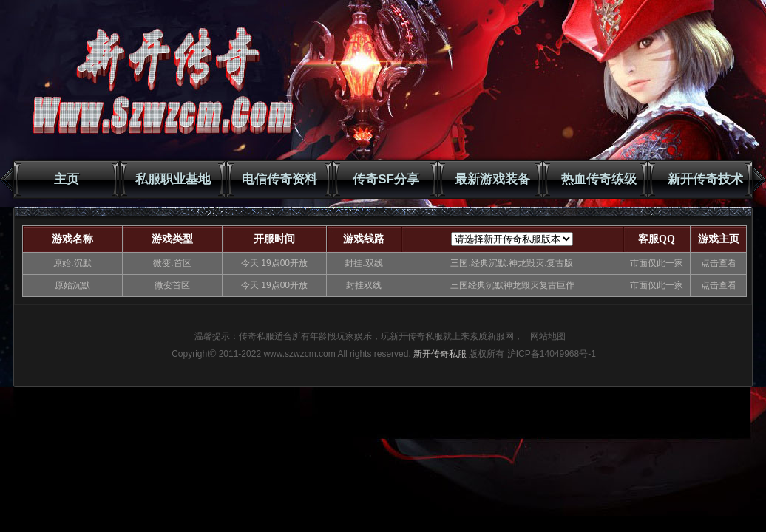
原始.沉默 (72, 263)
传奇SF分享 (386, 179)
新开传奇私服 (440, 354)
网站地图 (548, 336)
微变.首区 (172, 263)
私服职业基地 (173, 179)
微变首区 (172, 285)
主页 (67, 179)
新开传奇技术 (705, 179)
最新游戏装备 (492, 179)
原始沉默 (72, 285)
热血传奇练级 (599, 179)
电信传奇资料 (279, 179)
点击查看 (719, 263)
